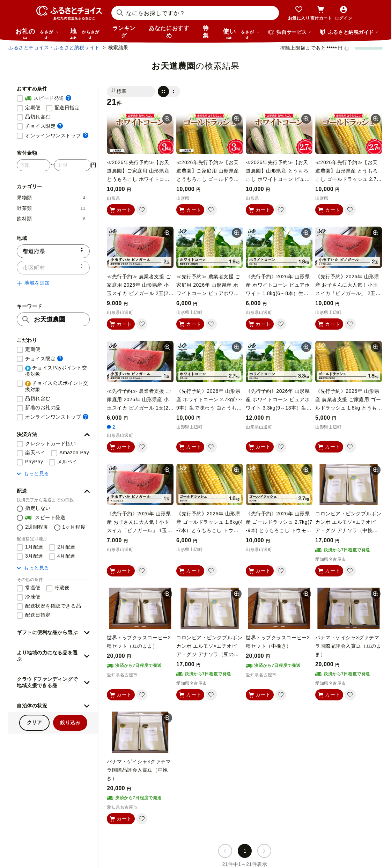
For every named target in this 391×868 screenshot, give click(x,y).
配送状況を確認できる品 (53, 606)
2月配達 (66, 547)
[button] (53, 435)
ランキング (124, 32)
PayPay (34, 462)
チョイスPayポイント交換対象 (56, 371)
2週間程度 (37, 527)
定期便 (33, 108)
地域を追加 (33, 283)
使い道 (241, 34)
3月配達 (34, 556)
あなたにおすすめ (169, 32)
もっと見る (33, 473)
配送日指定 (67, 108)
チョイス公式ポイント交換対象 (57, 386)
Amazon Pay (74, 453)
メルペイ (67, 462)
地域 (86, 34)
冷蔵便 (62, 588)
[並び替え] (131, 91)
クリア (35, 722)
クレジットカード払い (51, 443)
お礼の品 (37, 34)
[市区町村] (53, 268)
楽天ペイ (35, 453)
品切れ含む (38, 117)
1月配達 (34, 547)
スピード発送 (48, 98)
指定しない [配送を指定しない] (38, 508)
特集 (206, 32)
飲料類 (51, 219)
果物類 (51, 198)
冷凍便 (33, 597)
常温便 (33, 588)
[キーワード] (53, 319)
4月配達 (66, 556)
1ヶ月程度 (74, 527)
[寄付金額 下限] (34, 165)
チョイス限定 (44, 126)
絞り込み (70, 722)
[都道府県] (53, 251)
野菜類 (51, 208)
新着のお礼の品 (43, 407)
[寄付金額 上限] (72, 165)
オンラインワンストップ (57, 135)
